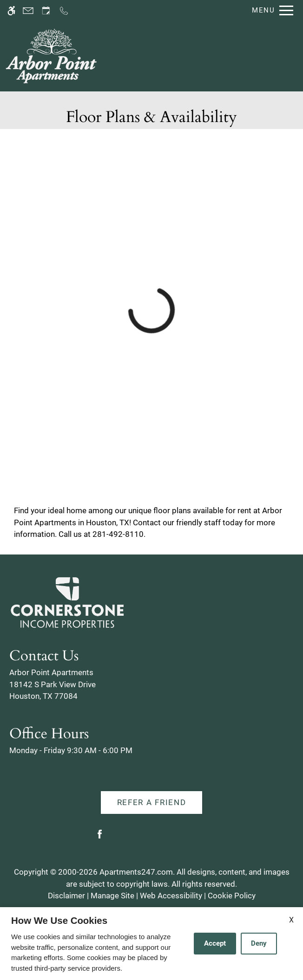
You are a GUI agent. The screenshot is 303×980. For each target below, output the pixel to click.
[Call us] (64, 10)
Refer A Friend (152, 802)
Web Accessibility (171, 896)
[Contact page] (28, 10)
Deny (259, 943)
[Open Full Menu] (270, 10)
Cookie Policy (232, 896)
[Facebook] (100, 838)
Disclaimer (66, 896)
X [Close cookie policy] (291, 920)
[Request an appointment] (46, 10)
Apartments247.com (136, 872)
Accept (215, 943)
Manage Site (112, 896)
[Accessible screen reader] (11, 10)
